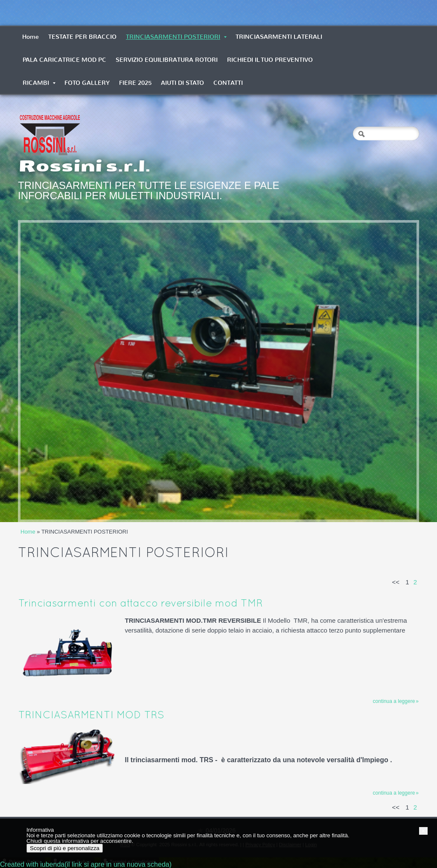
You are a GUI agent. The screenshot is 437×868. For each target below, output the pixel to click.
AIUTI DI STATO (182, 83)
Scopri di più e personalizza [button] (65, 848)
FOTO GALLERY (87, 83)
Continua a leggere (394, 701)
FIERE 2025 (135, 83)
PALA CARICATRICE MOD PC (64, 60)
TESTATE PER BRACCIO (82, 37)
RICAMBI (39, 83)
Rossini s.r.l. (84, 166)
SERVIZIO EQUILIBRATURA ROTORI (167, 60)
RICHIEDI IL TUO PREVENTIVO (270, 60)
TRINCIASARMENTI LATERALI (279, 37)
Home (31, 37)
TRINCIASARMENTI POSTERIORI (176, 37)
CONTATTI (228, 83)
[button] (423, 831)
